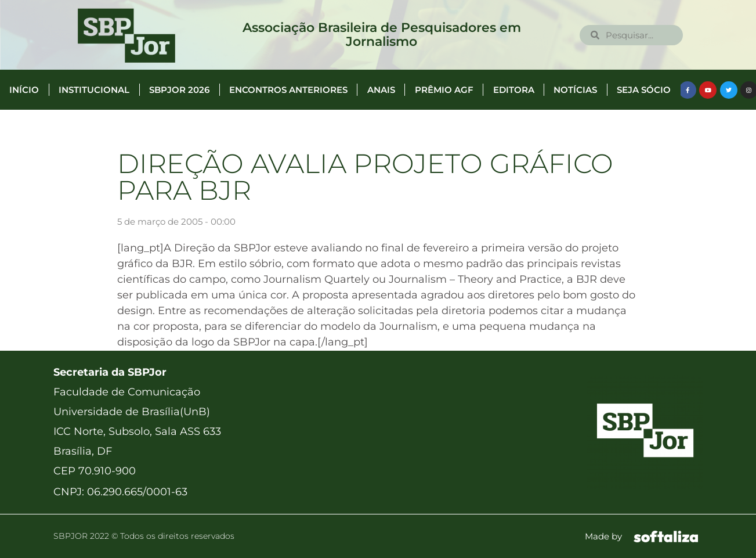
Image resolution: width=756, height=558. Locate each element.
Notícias (575, 90)
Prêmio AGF (444, 90)
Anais (381, 90)
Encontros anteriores (288, 90)
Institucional (94, 90)
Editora (514, 90)
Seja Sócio (644, 90)
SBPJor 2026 (179, 90)
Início (24, 90)
